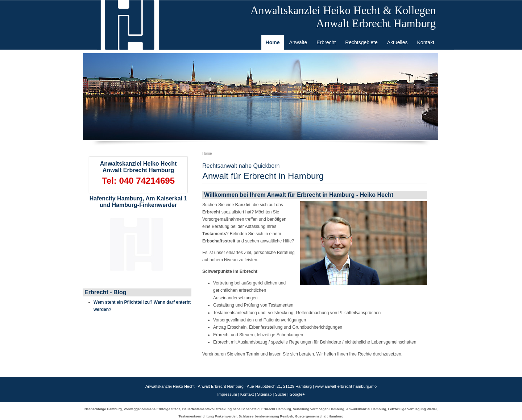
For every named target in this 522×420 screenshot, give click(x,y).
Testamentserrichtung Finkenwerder (208, 416)
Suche (280, 394)
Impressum (227, 394)
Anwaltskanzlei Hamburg (366, 409)
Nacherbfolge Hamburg (103, 409)
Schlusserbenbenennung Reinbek (266, 416)
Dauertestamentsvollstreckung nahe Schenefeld (221, 409)
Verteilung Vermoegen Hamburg (319, 409)
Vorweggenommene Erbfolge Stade (152, 409)
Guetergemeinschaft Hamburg (319, 416)
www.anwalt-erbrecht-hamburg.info (346, 386)
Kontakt (247, 394)
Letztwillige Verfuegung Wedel (412, 409)
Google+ (297, 394)
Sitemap (264, 394)
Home (207, 153)
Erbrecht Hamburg (276, 409)
